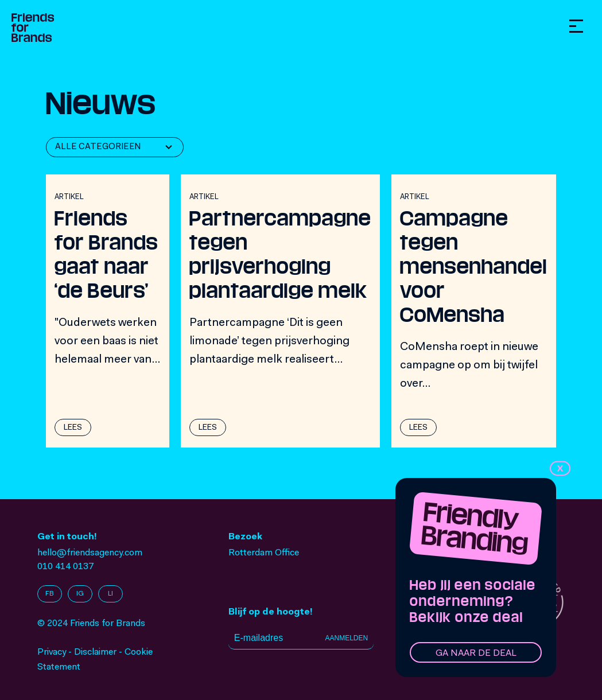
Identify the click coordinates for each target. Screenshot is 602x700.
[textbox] (101, 147)
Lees (73, 428)
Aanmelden (346, 638)
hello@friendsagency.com (90, 553)
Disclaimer (95, 652)
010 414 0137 (65, 567)
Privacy (52, 652)
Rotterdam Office (264, 553)
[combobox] (115, 147)
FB (50, 594)
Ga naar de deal (476, 654)
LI (110, 594)
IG (80, 594)
